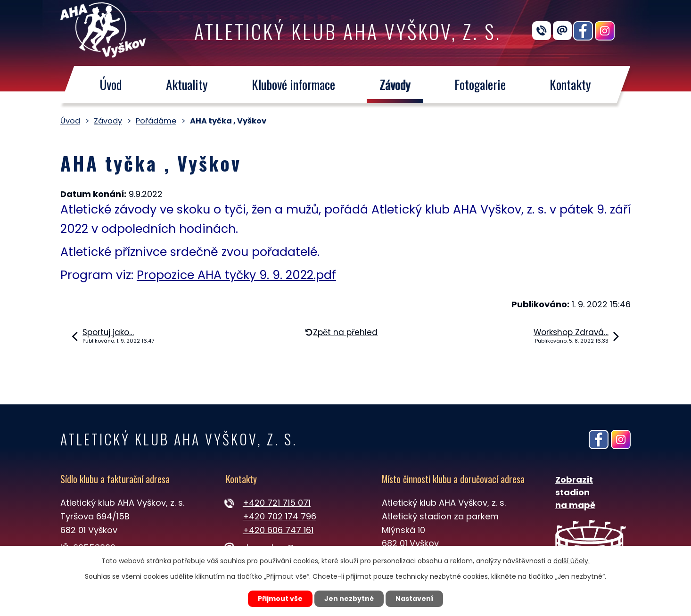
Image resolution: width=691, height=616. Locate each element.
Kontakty (571, 84)
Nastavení (414, 599)
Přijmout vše (280, 599)
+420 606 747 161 (278, 530)
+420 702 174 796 (280, 516)
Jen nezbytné (349, 599)
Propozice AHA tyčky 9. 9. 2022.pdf (236, 275)
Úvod (111, 84)
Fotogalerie (480, 84)
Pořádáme (156, 121)
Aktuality (187, 84)
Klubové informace (293, 84)
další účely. (572, 561)
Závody (395, 84)
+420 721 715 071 (277, 503)
